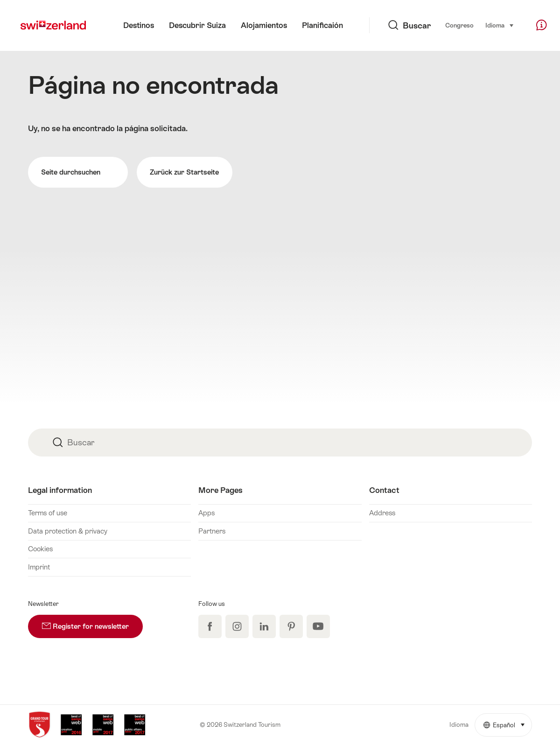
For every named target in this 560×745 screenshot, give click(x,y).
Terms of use (48, 513)
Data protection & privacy (68, 531)
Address (382, 513)
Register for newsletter (92, 622)
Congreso (459, 25)
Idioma (500, 25)
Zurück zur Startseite (184, 172)
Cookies (40, 549)
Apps (206, 513)
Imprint (39, 567)
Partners (212, 531)
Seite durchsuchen (78, 173)
